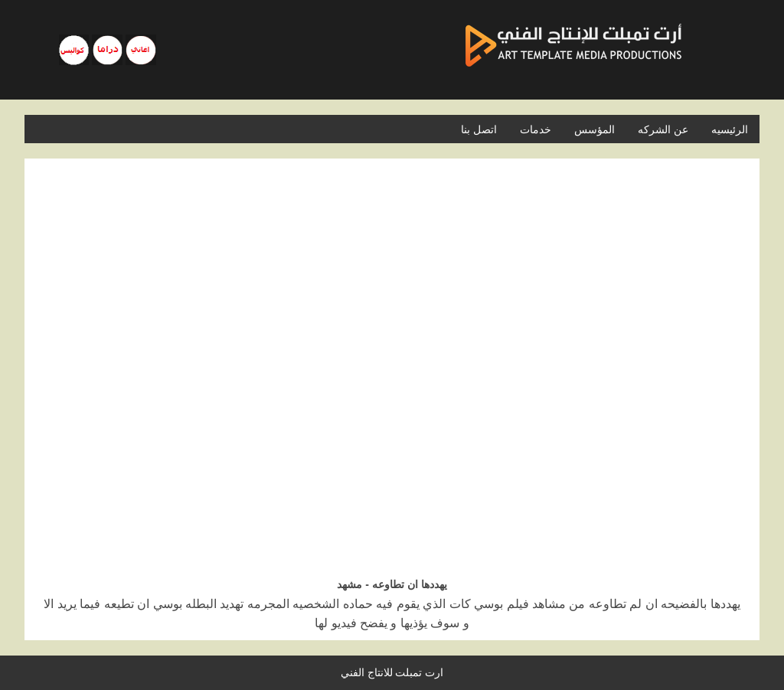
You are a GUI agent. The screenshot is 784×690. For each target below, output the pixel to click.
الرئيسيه (730, 129)
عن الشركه (663, 129)
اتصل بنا (479, 129)
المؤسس (595, 129)
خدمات (536, 129)
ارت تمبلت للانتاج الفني (392, 672)
